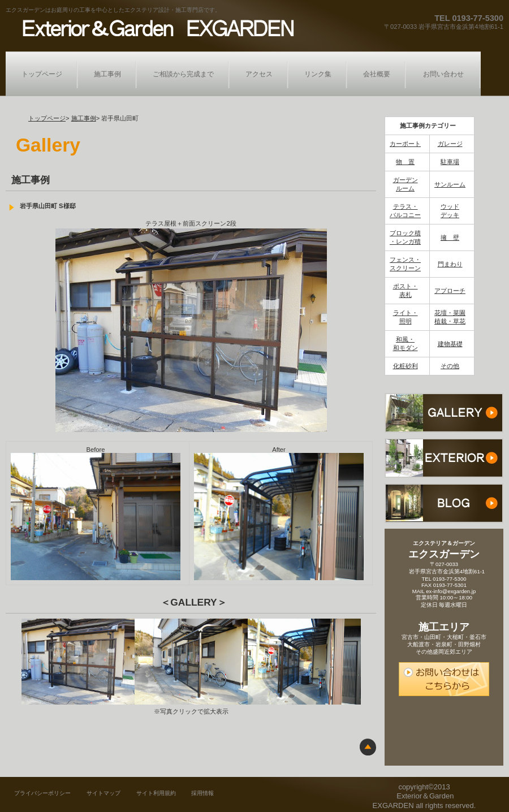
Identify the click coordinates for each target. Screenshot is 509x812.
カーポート (405, 144)
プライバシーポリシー (42, 793)
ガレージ (450, 144)
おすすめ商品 (444, 458)
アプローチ (450, 291)
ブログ (444, 503)
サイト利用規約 (156, 793)
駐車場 (450, 162)
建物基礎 (450, 344)
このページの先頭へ (368, 747)
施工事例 (84, 118)
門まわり (450, 264)
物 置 (405, 162)
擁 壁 (450, 237)
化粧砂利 (406, 366)
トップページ (47, 118)
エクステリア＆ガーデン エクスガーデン (155, 27)
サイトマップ (103, 793)
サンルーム (450, 184)
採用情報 (202, 793)
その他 (450, 366)
